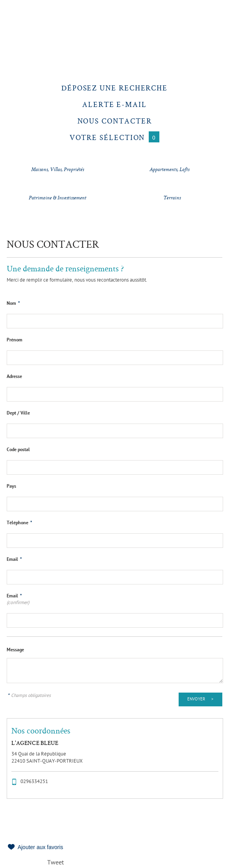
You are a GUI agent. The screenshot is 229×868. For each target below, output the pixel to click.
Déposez (114, 88)
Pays (11, 487)
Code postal (18, 450)
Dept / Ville (18, 413)
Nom (13, 304)
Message (15, 650)
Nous (115, 121)
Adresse (14, 377)
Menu (18, 19)
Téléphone (19, 523)
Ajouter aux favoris (41, 847)
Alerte (114, 104)
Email (14, 560)
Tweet (55, 863)
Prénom (15, 340)
